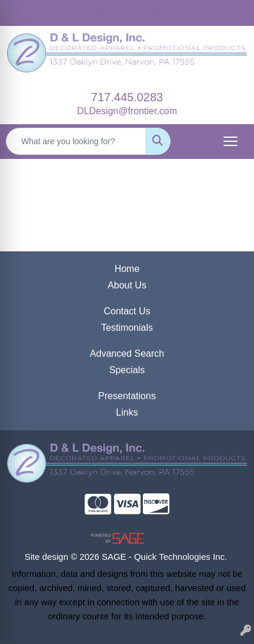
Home (127, 269)
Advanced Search (127, 353)
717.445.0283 (127, 97)
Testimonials (127, 328)
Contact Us (127, 311)
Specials (127, 370)
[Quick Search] (76, 141)
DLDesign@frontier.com (127, 111)
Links (127, 412)
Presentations (127, 396)
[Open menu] (230, 141)
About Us (127, 285)
